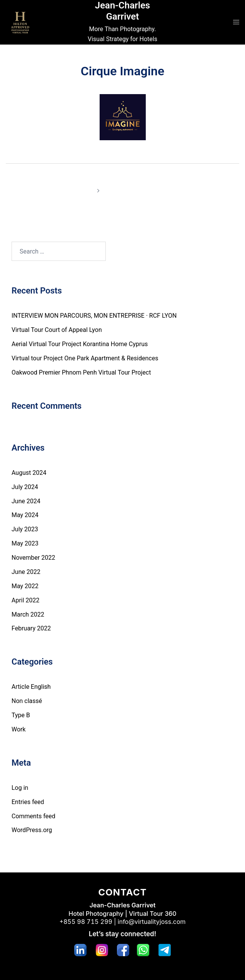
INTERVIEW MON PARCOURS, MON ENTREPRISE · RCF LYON (94, 316)
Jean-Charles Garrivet (122, 11)
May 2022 (25, 586)
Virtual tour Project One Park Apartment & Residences (85, 358)
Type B (21, 715)
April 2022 (26, 600)
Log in (20, 788)
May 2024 (25, 515)
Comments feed (33, 816)
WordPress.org (32, 830)
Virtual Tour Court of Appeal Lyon (57, 330)
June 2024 (26, 501)
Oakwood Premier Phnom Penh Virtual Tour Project (81, 372)
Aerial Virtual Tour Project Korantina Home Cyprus (80, 344)
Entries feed (28, 802)
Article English (31, 687)
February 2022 (31, 628)
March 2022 (28, 614)
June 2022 (26, 572)
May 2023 (25, 543)
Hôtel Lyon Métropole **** (64, 180)
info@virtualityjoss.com (152, 922)
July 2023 (25, 529)
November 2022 (33, 558)
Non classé (27, 701)
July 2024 (25, 487)
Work (19, 729)
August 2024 (29, 473)
